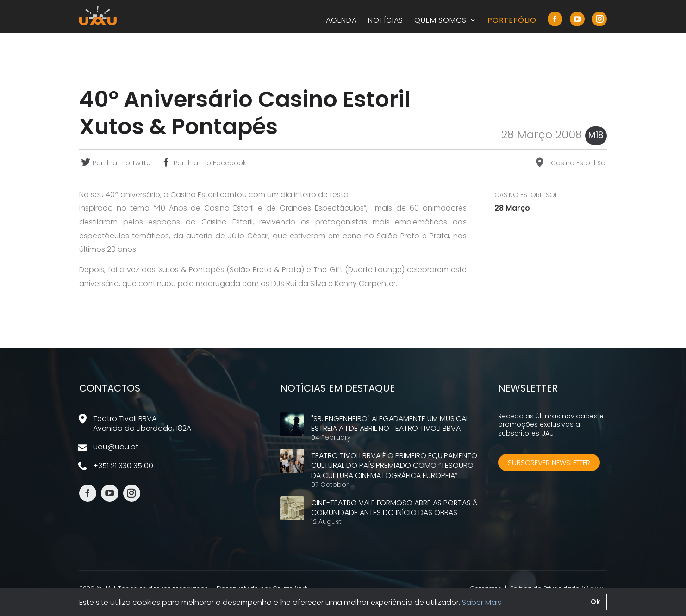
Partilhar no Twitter (116, 163)
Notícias (386, 20)
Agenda (341, 20)
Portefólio (512, 20)
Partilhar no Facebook (203, 163)
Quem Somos (445, 20)
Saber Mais (482, 602)
